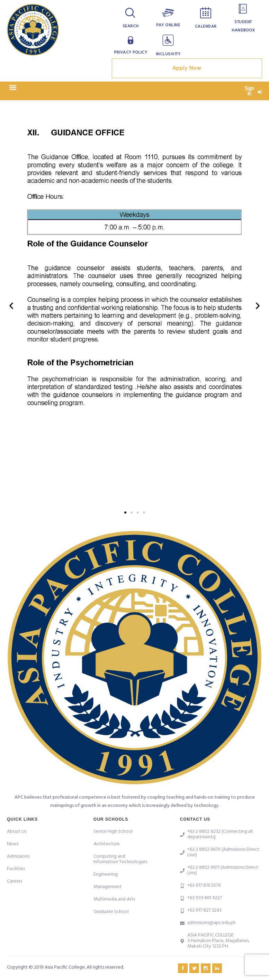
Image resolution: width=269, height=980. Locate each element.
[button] (13, 88)
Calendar (206, 27)
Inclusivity (168, 54)
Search (131, 26)
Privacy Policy (131, 53)
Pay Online (168, 25)
